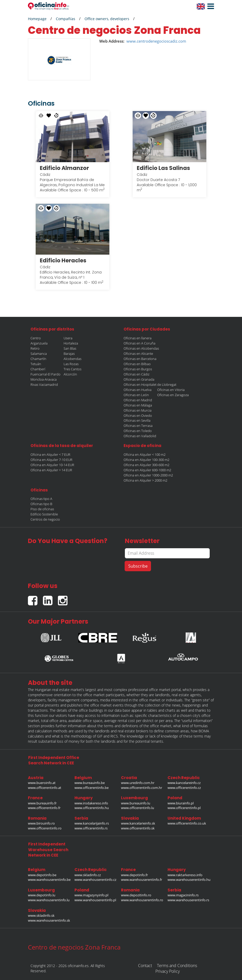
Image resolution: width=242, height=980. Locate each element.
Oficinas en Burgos (138, 369)
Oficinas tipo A (41, 499)
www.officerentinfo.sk (138, 828)
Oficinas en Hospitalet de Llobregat (150, 385)
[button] (209, 6)
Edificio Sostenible (44, 514)
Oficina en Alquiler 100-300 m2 (146, 460)
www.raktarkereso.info (185, 875)
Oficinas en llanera (138, 338)
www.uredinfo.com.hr (138, 783)
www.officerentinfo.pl (184, 808)
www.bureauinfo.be (90, 783)
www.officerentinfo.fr (44, 808)
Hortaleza (71, 343)
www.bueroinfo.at (42, 783)
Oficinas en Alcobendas (141, 348)
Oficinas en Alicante (138, 354)
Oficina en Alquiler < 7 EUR (50, 454)
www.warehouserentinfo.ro (142, 900)
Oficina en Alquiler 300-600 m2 (146, 465)
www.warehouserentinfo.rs (188, 900)
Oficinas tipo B (41, 504)
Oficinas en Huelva (138, 390)
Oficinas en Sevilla (137, 420)
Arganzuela (39, 343)
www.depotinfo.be (42, 875)
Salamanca (39, 354)
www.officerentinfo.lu (138, 808)
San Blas (70, 348)
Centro (36, 338)
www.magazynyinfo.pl (91, 895)
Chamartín (38, 359)
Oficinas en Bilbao (137, 364)
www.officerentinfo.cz (184, 788)
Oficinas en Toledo (138, 431)
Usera (68, 338)
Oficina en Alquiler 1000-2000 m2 (148, 475)
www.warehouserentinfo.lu (49, 900)
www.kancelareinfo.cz (184, 783)
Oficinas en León (136, 395)
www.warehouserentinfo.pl (95, 900)
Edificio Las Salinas (163, 168)
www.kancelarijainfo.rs (92, 823)
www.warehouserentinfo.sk (49, 920)
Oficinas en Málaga (138, 405)
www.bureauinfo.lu (136, 803)
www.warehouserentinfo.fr (142, 880)
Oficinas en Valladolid (140, 436)
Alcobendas (73, 359)
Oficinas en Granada (139, 379)
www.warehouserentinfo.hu (189, 880)
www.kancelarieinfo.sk (138, 823)
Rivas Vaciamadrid (44, 385)
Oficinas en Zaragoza (173, 395)
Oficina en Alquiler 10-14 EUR (52, 465)
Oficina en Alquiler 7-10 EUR (51, 460)
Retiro (35, 348)
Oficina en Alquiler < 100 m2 (145, 454)
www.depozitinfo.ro (136, 895)
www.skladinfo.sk (41, 915)
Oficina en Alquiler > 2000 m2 (145, 480)
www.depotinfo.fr (134, 875)
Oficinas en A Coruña (139, 343)
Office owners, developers (107, 19)
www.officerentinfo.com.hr (142, 788)
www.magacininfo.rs (183, 895)
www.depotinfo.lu (42, 895)
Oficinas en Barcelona (140, 359)
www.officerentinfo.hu (92, 808)
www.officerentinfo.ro (45, 828)
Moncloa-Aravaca (44, 379)
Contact (145, 966)
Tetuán (36, 364)
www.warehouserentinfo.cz (95, 880)
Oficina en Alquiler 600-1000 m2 (147, 470)
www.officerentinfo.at (45, 788)
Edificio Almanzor (64, 168)
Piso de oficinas (42, 509)
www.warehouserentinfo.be (49, 880)
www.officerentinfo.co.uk (187, 823)
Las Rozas (71, 364)
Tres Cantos (73, 369)
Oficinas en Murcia (138, 410)
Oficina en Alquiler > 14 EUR (51, 470)
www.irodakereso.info (91, 803)
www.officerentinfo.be (92, 788)
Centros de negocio (45, 519)
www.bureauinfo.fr (42, 803)
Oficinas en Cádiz (137, 374)
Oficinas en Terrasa (138, 426)
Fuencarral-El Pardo (46, 374)
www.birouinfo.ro (41, 823)
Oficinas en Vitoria (171, 390)
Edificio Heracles (63, 260)
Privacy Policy (168, 971)
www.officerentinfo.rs (91, 828)
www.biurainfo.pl (181, 803)
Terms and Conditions (177, 966)
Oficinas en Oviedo (138, 415)
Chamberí (38, 369)
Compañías (66, 19)
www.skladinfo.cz (88, 875)
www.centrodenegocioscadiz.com (156, 41)
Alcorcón (70, 374)
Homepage (37, 19)
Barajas (69, 354)
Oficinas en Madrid (138, 400)
